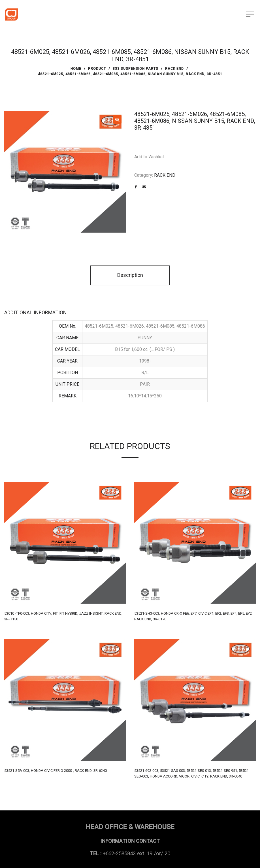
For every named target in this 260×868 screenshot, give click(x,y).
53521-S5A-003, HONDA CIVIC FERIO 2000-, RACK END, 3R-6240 (56, 771)
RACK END (174, 69)
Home (76, 69)
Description (130, 275)
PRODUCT (97, 69)
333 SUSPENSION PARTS (136, 69)
